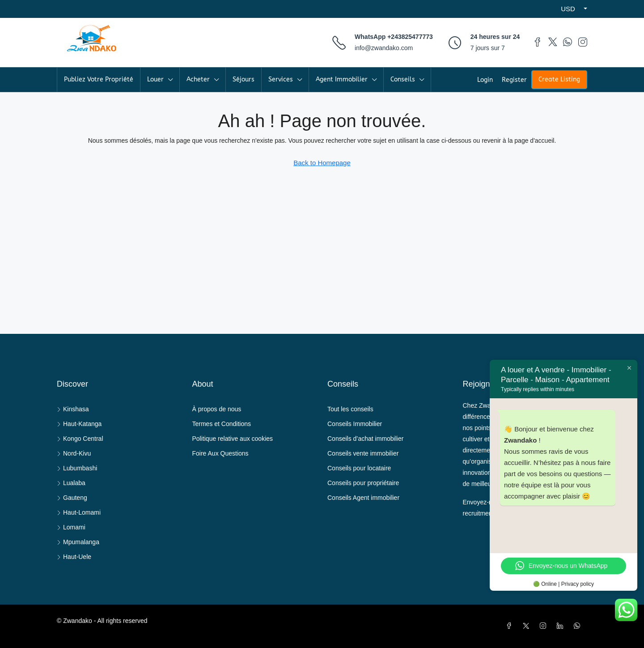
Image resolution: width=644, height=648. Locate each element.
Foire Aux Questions (220, 453)
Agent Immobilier (342, 79)
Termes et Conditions (222, 424)
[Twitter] (528, 626)
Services (281, 79)
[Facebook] (511, 626)
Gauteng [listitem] (72, 498)
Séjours (244, 79)
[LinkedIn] (562, 626)
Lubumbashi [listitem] (77, 468)
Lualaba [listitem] (71, 483)
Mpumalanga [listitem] (78, 542)
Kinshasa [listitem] (73, 409)
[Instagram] (545, 626)
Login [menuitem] (485, 80)
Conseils (403, 79)
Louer (155, 79)
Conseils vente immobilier (363, 453)
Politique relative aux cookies (233, 439)
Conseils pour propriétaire (363, 483)
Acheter (198, 79)
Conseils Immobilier (355, 424)
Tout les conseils (350, 409)
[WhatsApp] (579, 626)
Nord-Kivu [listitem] (74, 453)
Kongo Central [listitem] (80, 439)
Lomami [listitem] (71, 527)
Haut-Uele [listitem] (74, 557)
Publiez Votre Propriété (99, 79)
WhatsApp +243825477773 (394, 37)
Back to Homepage (322, 163)
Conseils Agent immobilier (363, 498)
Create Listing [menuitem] (559, 79)
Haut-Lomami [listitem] (79, 512)
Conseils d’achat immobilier (365, 439)
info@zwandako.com (384, 48)
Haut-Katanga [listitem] (79, 424)
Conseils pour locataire (359, 468)
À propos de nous (217, 409)
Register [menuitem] (514, 80)
